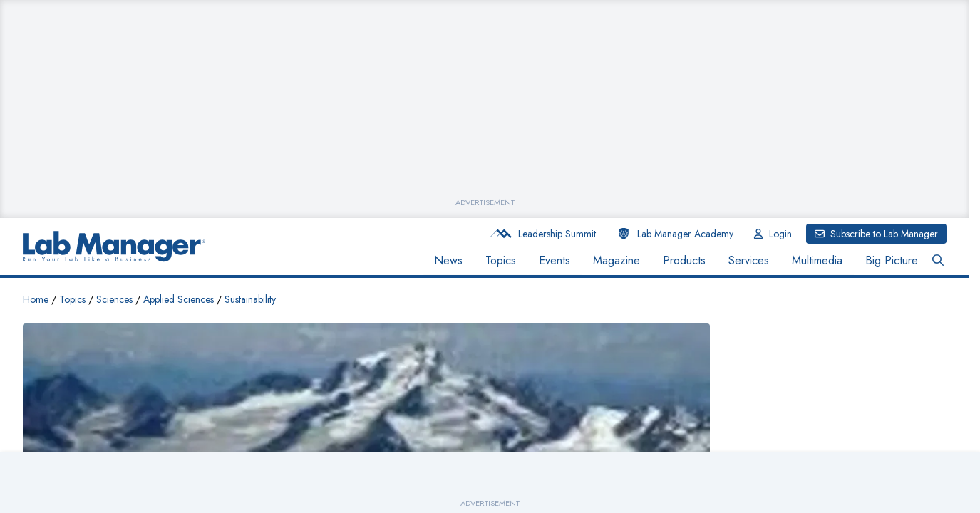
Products (684, 260)
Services (749, 260)
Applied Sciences (179, 299)
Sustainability (250, 299)
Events (555, 260)
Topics (501, 260)
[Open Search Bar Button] (938, 261)
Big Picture (892, 260)
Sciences (114, 299)
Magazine (617, 260)
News (448, 260)
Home (36, 299)
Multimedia (817, 260)
